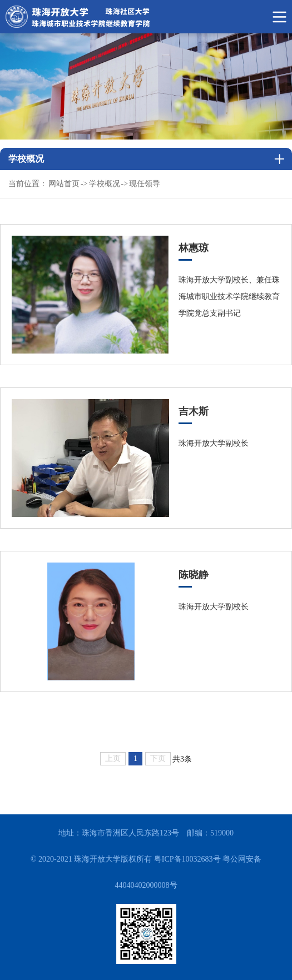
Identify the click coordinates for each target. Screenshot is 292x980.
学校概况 (105, 184)
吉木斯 (194, 411)
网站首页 (64, 184)
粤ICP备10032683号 (187, 859)
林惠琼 (194, 248)
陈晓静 (194, 575)
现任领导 (145, 184)
